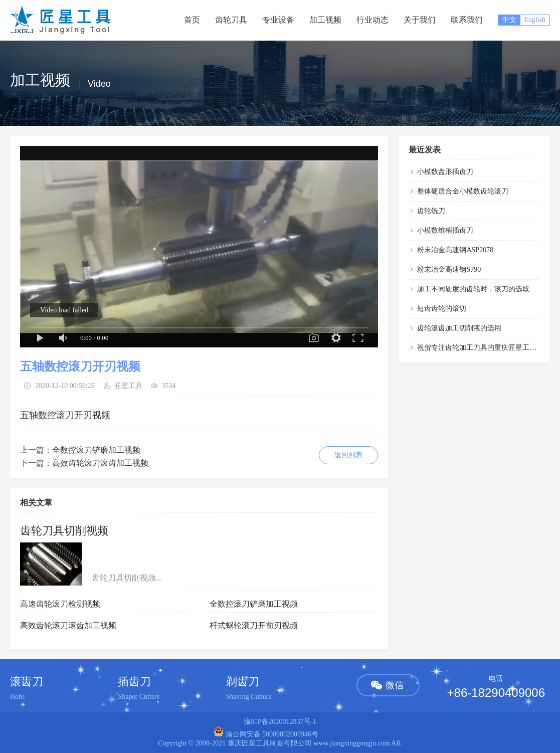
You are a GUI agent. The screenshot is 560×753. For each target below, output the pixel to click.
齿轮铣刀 (431, 211)
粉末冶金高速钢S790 (449, 269)
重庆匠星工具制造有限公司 (270, 743)
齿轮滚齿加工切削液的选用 (459, 328)
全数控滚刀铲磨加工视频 (96, 450)
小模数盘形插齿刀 (445, 172)
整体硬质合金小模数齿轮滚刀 (463, 191)
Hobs (18, 697)
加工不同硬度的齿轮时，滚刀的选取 (473, 289)
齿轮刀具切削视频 (64, 531)
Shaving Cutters (249, 697)
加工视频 (325, 20)
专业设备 (278, 20)
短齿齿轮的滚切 (442, 309)
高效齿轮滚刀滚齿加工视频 (100, 463)
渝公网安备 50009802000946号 (266, 734)
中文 (509, 20)
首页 (192, 20)
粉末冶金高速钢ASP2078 (455, 250)
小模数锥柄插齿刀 (445, 230)
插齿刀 (134, 682)
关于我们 (420, 20)
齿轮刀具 (231, 20)
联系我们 (467, 20)
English (535, 20)
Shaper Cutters (139, 697)
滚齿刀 (27, 682)
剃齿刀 (243, 682)
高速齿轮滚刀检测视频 (60, 604)
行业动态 (372, 20)
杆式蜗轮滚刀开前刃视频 (254, 625)
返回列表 (348, 455)
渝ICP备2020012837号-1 (280, 722)
